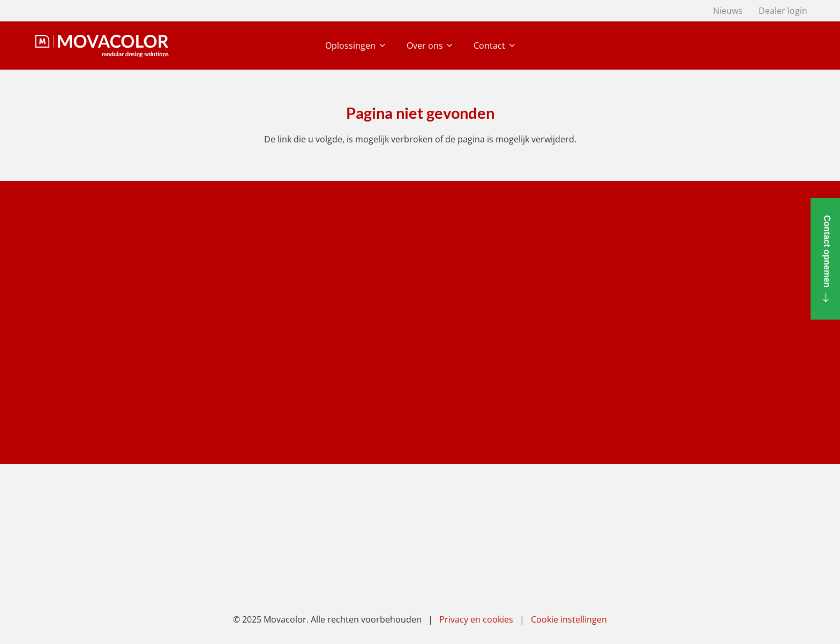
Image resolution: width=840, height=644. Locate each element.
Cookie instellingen (569, 619)
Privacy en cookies (476, 619)
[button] (380, 46)
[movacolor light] (102, 46)
